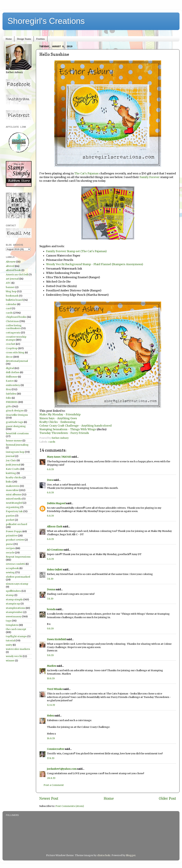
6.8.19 (50, 469)
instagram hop (15, 452)
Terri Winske (55, 689)
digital (10, 368)
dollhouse (12, 377)
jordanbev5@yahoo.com (62, 769)
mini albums (14, 494)
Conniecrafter (56, 749)
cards (52, 442)
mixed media (14, 499)
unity (9, 645)
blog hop (11, 291)
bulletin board (14, 300)
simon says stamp (17, 584)
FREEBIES (12, 402)
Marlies (52, 666)
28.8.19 (51, 778)
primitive (12, 536)
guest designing (16, 426)
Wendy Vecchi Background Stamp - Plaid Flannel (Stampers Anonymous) (95, 264)
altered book (13, 270)
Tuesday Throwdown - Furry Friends (64, 433)
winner (10, 661)
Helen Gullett (55, 570)
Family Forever (150, 177)
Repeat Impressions (18, 557)
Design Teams (24, 39)
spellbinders (13, 591)
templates (12, 625)
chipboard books (16, 317)
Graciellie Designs (17, 415)
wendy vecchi (14, 656)
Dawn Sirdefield (56, 639)
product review (15, 540)
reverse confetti (15, 564)
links (9, 482)
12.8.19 (51, 705)
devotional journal (17, 361)
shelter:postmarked (18, 577)
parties (10, 516)
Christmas (12, 321)
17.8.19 (51, 758)
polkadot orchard (16, 524)
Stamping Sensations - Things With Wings (68, 429)
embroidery (13, 385)
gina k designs (15, 411)
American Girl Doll (17, 275)
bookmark (12, 296)
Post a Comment (54, 785)
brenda (51, 609)
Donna (51, 589)
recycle (10, 553)
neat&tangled (14, 503)
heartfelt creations (17, 433)
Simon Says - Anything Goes (58, 418)
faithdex (11, 394)
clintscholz (104, 855)
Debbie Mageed (56, 503)
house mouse (14, 441)
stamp (10, 595)
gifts (9, 406)
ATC (8, 283)
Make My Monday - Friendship (60, 414)
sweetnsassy (14, 616)
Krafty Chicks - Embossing (57, 422)
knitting (11, 473)
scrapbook (12, 568)
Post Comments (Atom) (70, 806)
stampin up (13, 604)
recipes (10, 548)
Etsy (8, 389)
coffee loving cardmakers (14, 327)
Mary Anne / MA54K (59, 457)
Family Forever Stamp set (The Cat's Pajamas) (76, 251)
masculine (12, 490)
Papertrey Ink (14, 511)
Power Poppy (14, 531)
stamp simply (14, 599)
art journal (12, 279)
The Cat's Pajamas (86, 173)
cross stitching (15, 352)
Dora (50, 480)
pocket (10, 520)
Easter (10, 381)
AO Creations (55, 550)
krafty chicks (14, 477)
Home (9, 39)
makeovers (13, 486)
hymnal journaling (17, 445)
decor (9, 357)
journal (10, 456)
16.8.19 (51, 738)
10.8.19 (51, 678)
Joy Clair (11, 460)
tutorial (10, 641)
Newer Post (49, 799)
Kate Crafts (13, 469)
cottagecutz (13, 333)
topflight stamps (16, 636)
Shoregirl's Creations (46, 21)
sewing (10, 572)
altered (10, 266)
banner (10, 287)
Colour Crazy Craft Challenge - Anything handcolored (75, 426)
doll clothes (13, 372)
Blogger (131, 855)
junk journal (13, 465)
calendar (11, 304)
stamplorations (15, 608)
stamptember (14, 612)
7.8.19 (50, 579)
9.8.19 (50, 629)
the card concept (16, 629)
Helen (50, 716)
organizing (13, 507)
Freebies (40, 39)
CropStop (12, 348)
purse (9, 544)
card (9, 308)
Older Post (167, 799)
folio (9, 398)
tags (9, 621)
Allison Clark (55, 527)
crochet (11, 344)
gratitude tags (15, 422)
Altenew (11, 262)
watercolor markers (18, 649)
